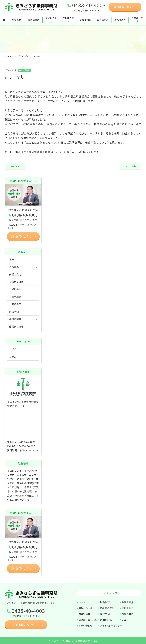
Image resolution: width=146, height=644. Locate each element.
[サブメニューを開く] (37, 267)
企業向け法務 (16, 326)
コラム (13, 357)
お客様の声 (15, 304)
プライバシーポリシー (111, 625)
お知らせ (26, 70)
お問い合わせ (86, 625)
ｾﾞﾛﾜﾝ (94, 641)
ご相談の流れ (16, 289)
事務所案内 (15, 319)
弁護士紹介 (15, 297)
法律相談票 (106, 620)
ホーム (13, 259)
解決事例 (14, 312)
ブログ (125, 620)
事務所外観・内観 (88, 620)
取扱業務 (14, 267)
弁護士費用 (15, 274)
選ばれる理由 (16, 282)
